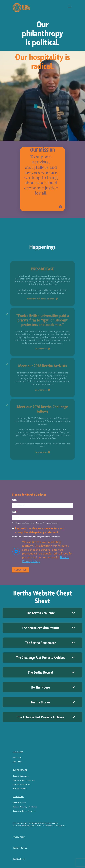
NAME (14, 500)
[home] (20, 7)
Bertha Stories (20, 803)
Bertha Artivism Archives (24, 811)
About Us (17, 758)
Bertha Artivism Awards (24, 780)
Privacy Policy (19, 837)
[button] (69, 7)
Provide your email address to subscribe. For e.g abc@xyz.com (35, 523)
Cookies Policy (19, 859)
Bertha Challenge (21, 776)
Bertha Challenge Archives (25, 807)
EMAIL (14, 512)
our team (17, 762)
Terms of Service (20, 848)
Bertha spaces (20, 788)
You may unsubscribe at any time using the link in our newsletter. (36, 537)
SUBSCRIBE (20, 570)
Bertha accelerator (22, 784)
